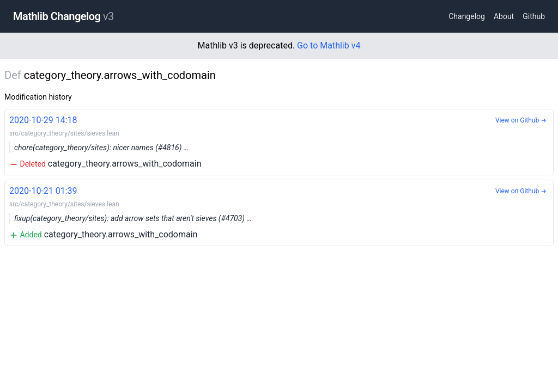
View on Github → (521, 120)
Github (534, 16)
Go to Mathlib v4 (329, 45)
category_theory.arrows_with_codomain (279, 141)
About (504, 16)
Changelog (467, 16)
